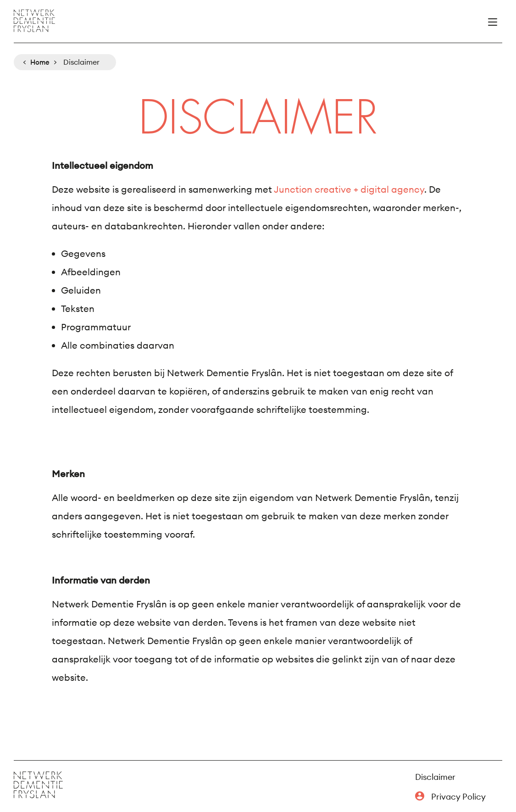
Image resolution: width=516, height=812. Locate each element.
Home (40, 62)
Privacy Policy (458, 797)
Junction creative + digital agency (349, 189)
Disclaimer (435, 777)
